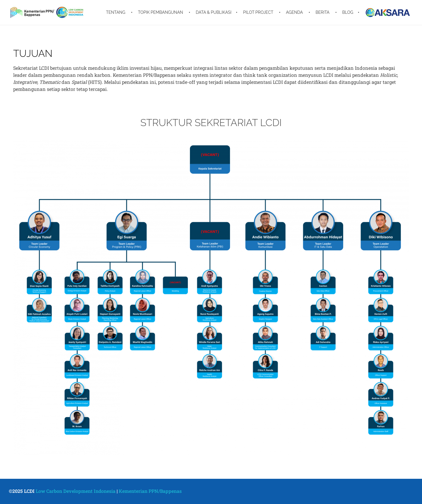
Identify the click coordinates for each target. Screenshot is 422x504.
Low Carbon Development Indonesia (76, 491)
